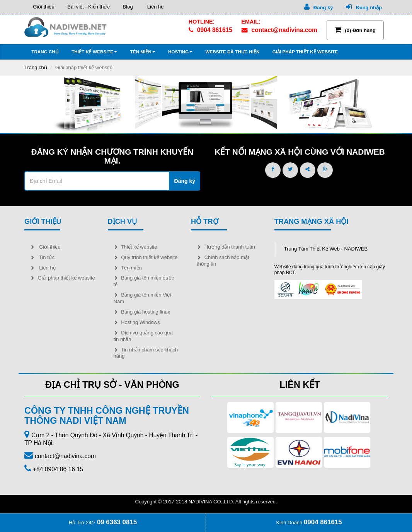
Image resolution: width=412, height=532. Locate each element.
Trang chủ (44, 52)
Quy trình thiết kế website (146, 257)
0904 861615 (210, 30)
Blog (127, 7)
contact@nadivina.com (279, 30)
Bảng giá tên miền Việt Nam (143, 298)
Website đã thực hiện (232, 52)
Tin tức (42, 257)
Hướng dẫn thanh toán (226, 247)
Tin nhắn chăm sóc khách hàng (146, 353)
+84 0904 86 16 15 (58, 469)
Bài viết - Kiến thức (88, 7)
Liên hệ (154, 7)
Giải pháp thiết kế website (304, 52)
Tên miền (142, 52)
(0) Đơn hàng (355, 30)
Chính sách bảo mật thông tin (223, 261)
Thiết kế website (94, 52)
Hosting (180, 52)
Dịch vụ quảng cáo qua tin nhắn (143, 336)
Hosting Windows (137, 322)
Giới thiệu (42, 7)
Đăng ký (319, 7)
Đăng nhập (364, 7)
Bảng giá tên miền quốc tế (144, 281)
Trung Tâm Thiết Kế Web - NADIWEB (326, 249)
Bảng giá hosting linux (142, 312)
